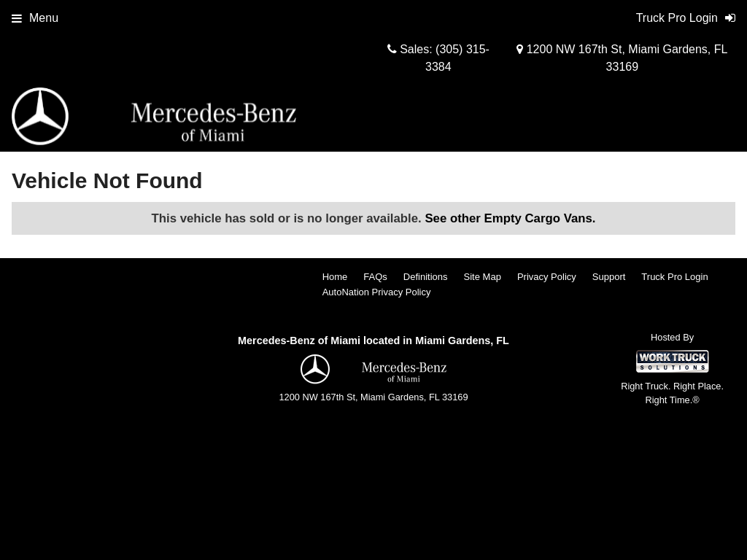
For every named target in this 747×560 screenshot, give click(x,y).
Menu (35, 18)
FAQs (375, 277)
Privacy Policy (547, 277)
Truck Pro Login (674, 277)
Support (609, 277)
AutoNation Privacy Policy (377, 292)
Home (335, 277)
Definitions (426, 277)
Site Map (483, 277)
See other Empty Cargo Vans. (510, 218)
